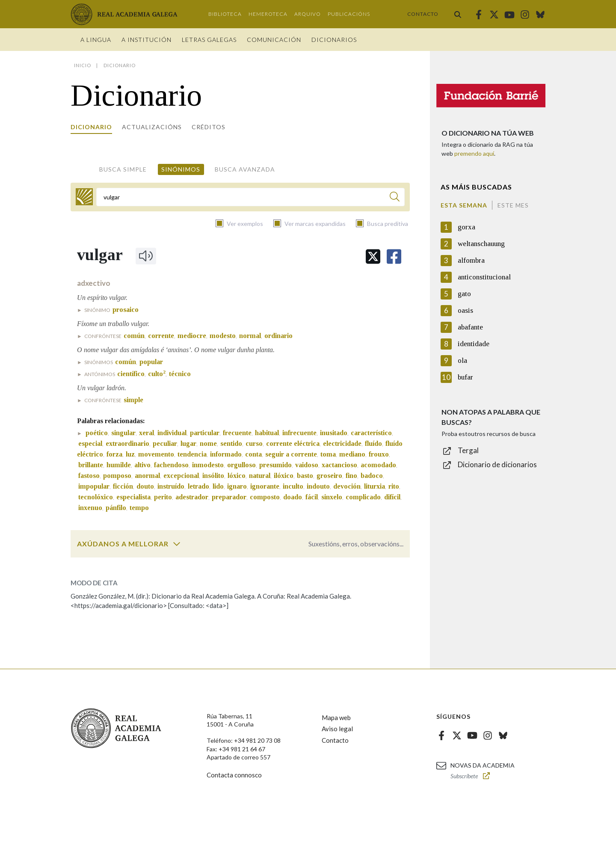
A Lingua (96, 40)
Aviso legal (337, 729)
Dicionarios (334, 40)
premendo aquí (474, 153)
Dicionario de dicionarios (497, 464)
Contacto (423, 14)
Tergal (468, 450)
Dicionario (91, 127)
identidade (474, 344)
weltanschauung (481, 244)
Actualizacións (152, 127)
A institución (147, 40)
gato (464, 294)
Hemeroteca (268, 14)
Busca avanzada (245, 169)
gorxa (466, 227)
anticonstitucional (484, 277)
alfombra (471, 260)
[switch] (177, 544)
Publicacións (349, 14)
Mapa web (336, 718)
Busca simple (123, 169)
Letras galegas (209, 40)
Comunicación (274, 40)
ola (462, 360)
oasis (465, 310)
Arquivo (308, 14)
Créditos (209, 127)
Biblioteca (225, 14)
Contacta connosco (234, 775)
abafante (470, 327)
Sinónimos (181, 169)
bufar (465, 377)
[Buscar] (395, 198)
